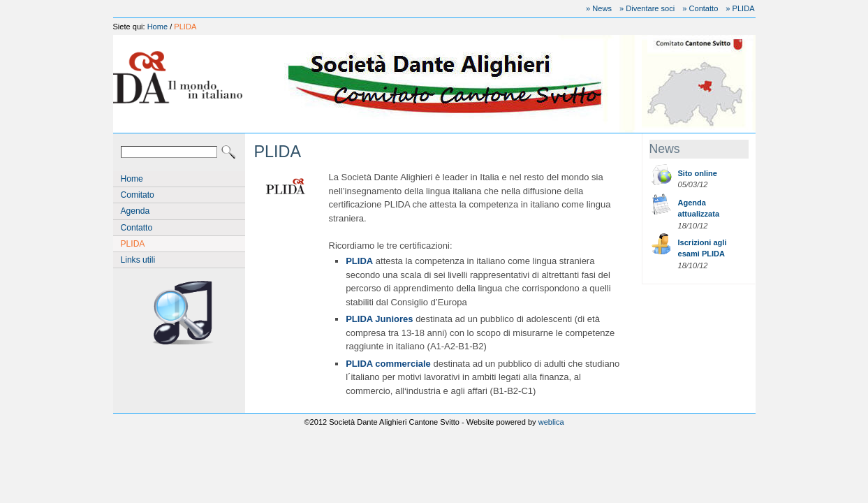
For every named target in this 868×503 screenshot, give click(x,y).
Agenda (135, 211)
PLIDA (185, 27)
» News (599, 8)
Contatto (137, 228)
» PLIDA (740, 8)
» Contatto (700, 8)
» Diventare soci (647, 8)
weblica (551, 422)
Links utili (138, 260)
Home (157, 27)
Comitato (138, 195)
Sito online (698, 173)
